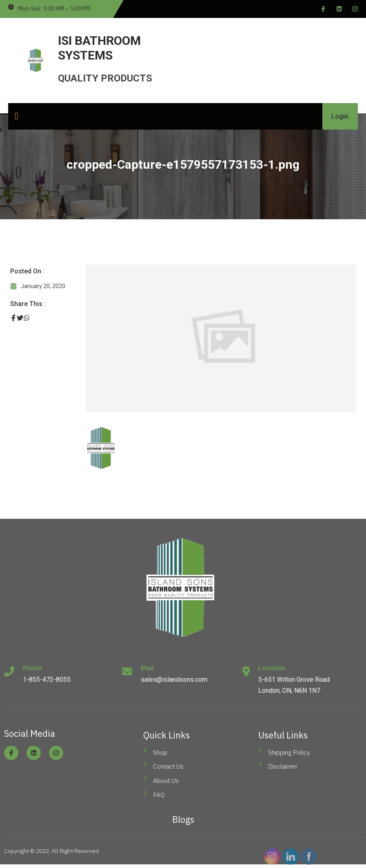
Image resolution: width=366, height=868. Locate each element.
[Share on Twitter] (20, 318)
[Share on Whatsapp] (27, 318)
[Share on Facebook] (13, 318)
